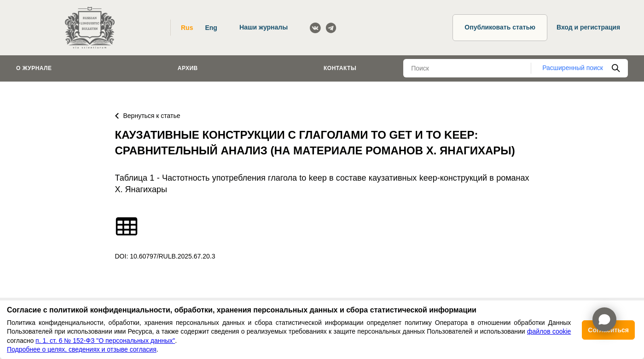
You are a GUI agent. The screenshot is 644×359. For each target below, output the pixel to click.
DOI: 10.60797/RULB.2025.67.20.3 (165, 256)
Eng (211, 28)
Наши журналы (264, 27)
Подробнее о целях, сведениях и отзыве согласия (82, 349)
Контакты (340, 68)
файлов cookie (549, 331)
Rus (187, 28)
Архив (188, 68)
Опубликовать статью (500, 27)
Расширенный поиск (573, 68)
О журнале (34, 68)
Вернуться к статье (148, 116)
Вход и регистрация (588, 27)
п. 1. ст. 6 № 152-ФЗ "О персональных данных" (105, 341)
